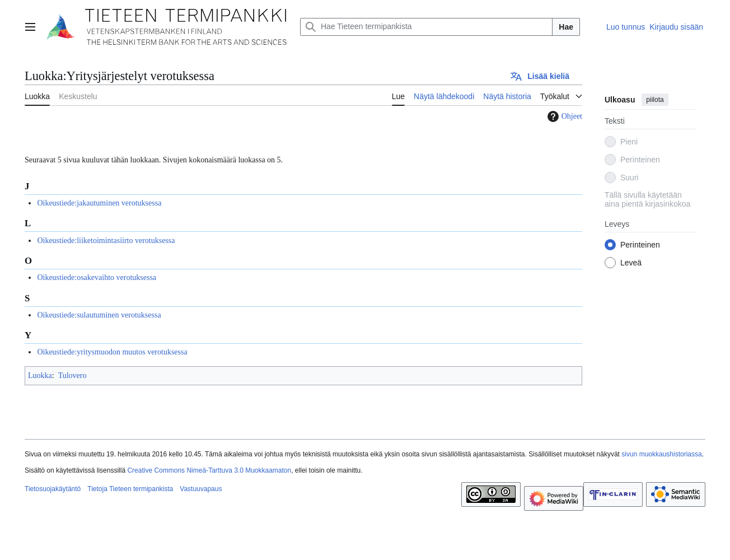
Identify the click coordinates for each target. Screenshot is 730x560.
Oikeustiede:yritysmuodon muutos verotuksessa (112, 352)
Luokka (40, 375)
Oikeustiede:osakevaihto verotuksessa (97, 277)
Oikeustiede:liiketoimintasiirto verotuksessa (106, 241)
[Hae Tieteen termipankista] (426, 27)
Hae (566, 27)
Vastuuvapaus (201, 489)
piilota (655, 100)
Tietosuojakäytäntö (53, 489)
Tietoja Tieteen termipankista (130, 489)
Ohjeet (563, 116)
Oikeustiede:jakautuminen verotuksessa (99, 203)
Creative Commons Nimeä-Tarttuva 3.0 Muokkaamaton (209, 470)
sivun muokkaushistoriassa (661, 454)
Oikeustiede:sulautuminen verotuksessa (99, 315)
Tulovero (72, 375)
